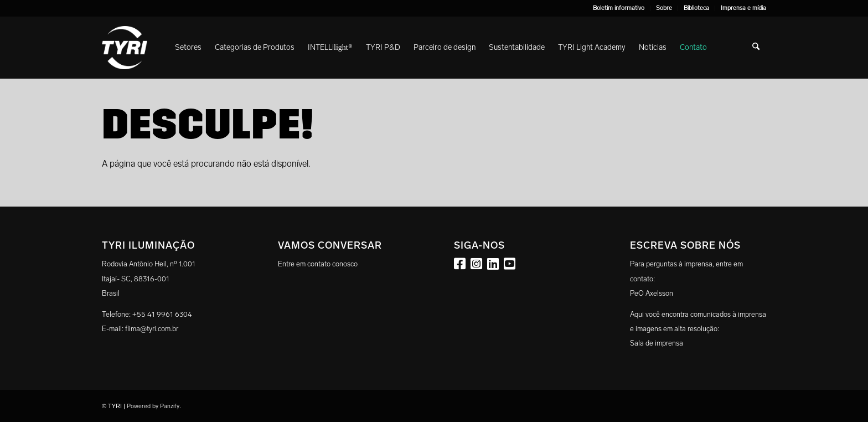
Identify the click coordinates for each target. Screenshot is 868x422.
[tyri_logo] (125, 48)
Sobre (664, 8)
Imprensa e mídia (743, 8)
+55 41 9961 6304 (162, 314)
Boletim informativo (619, 8)
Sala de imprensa (657, 343)
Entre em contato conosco (318, 264)
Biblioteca (696, 8)
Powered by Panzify (153, 406)
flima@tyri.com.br (152, 329)
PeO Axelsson (652, 293)
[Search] (756, 48)
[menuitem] (619, 8)
